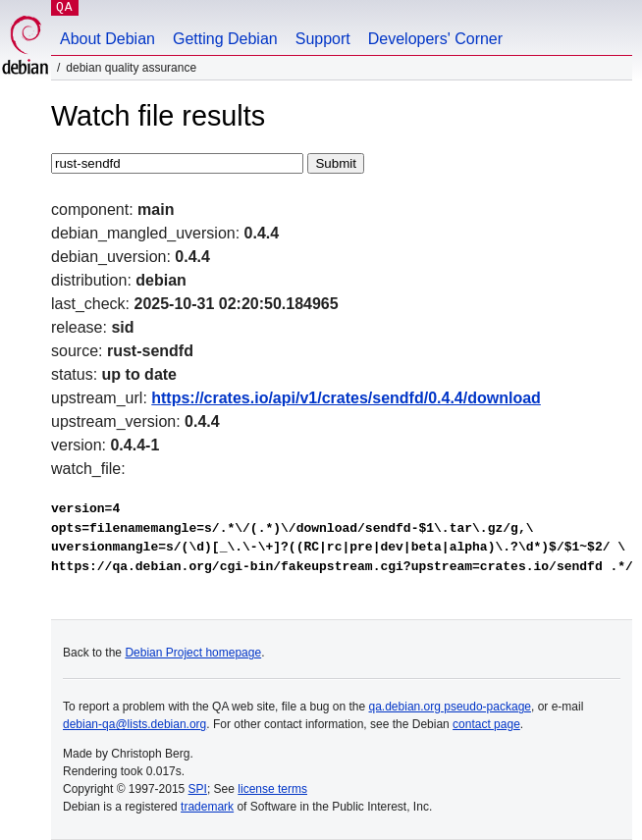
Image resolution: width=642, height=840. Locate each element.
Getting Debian (225, 39)
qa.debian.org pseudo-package (450, 707)
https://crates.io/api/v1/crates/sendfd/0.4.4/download (346, 398)
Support (323, 39)
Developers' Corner (435, 39)
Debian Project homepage (193, 653)
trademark (207, 807)
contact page (486, 724)
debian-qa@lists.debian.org (134, 724)
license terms (272, 789)
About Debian (107, 39)
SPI (198, 789)
